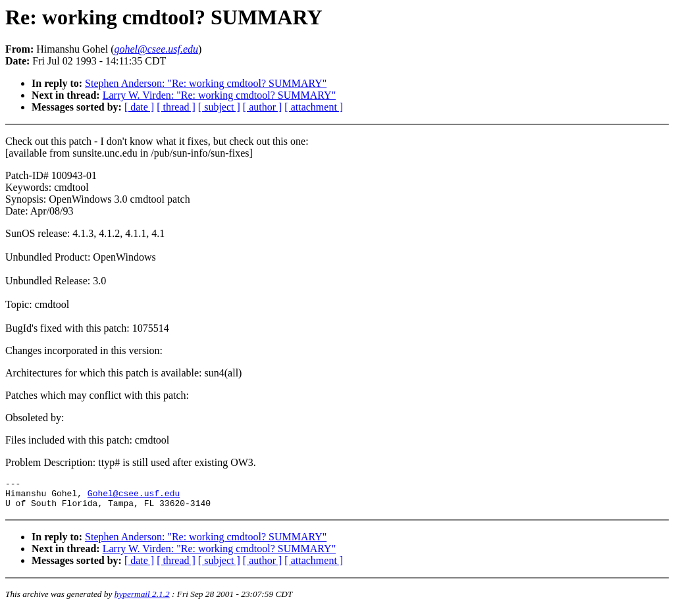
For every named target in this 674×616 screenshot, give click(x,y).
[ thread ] (176, 107)
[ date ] (139, 107)
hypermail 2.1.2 (142, 600)
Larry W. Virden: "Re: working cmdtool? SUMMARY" (219, 95)
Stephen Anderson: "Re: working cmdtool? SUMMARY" (206, 83)
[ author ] (263, 107)
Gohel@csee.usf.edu (134, 497)
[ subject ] (219, 107)
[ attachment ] (314, 107)
